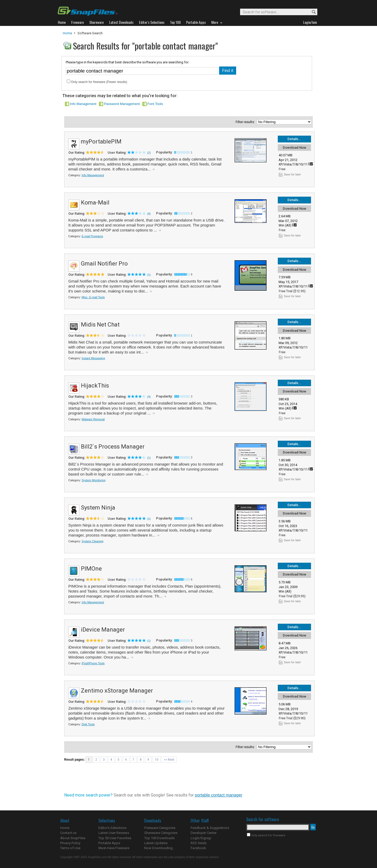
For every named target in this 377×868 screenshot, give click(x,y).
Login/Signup (201, 838)
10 (157, 760)
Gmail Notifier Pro (104, 264)
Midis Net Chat (100, 325)
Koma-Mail (95, 203)
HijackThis (95, 386)
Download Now (295, 148)
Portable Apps (109, 843)
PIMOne (91, 569)
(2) (149, 153)
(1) (149, 275)
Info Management (83, 104)
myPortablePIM (101, 142)
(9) (149, 397)
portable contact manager (218, 795)
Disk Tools (88, 724)
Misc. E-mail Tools (93, 297)
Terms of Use (70, 848)
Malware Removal (93, 419)
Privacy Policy (70, 843)
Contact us (68, 833)
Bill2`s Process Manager (113, 447)
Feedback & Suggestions (210, 828)
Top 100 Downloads (159, 838)
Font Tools (155, 104)
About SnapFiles (73, 838)
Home (67, 33)
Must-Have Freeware (114, 848)
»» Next (169, 760)
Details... (294, 139)
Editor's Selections (112, 828)
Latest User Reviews (114, 833)
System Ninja (98, 508)
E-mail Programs (92, 236)
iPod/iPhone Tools (93, 663)
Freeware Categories (160, 828)
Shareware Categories (161, 833)
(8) (149, 214)
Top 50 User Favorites (115, 838)
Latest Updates (156, 843)
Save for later (292, 174)
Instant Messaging (93, 358)
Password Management (122, 104)
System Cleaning (93, 541)
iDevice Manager (103, 630)
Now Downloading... (160, 848)
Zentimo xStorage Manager (117, 691)
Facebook (198, 848)
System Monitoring (94, 480)
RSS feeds (199, 843)
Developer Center (204, 833)
